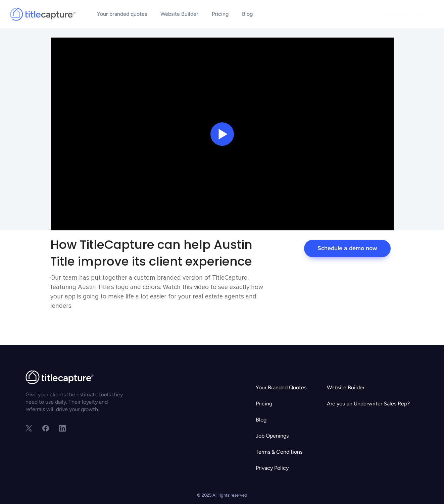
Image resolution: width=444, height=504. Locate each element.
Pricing (220, 14)
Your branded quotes (122, 14)
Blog (247, 14)
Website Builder (179, 14)
